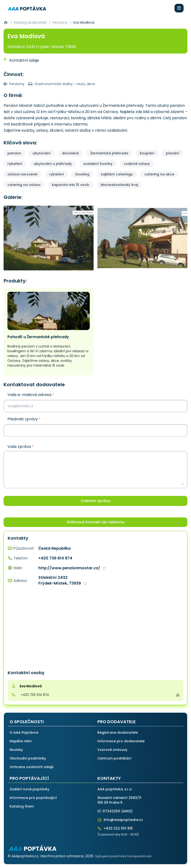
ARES (127, 811)
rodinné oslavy (137, 164)
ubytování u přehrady (53, 164)
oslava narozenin (22, 174)
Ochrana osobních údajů (32, 767)
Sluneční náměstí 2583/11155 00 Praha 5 (119, 800)
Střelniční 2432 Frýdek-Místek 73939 (42, 47)
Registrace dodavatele (118, 732)
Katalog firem (22, 806)
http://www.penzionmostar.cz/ (72, 568)
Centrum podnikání (114, 758)
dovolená (70, 153)
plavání (173, 153)
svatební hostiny (98, 164)
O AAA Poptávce (24, 732)
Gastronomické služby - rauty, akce (62, 84)
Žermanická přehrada (109, 153)
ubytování (42, 153)
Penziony (60, 22)
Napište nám (21, 741)
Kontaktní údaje (21, 60)
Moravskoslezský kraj (119, 185)
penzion (14, 153)
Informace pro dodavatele (121, 741)
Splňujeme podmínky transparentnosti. (124, 856)
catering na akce (159, 174)
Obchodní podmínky (28, 758)
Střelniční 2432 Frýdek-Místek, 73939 (62, 580)
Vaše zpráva (20, 447)
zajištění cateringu (117, 174)
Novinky (16, 750)
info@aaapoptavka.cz (120, 820)
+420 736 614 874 (55, 558)
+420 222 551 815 (115, 828)
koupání (147, 153)
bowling (82, 174)
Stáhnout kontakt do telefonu (95, 522)
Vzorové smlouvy (112, 750)
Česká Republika (54, 548)
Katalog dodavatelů (30, 22)
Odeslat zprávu (95, 501)
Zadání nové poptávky (29, 789)
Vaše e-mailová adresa (31, 395)
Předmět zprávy (24, 419)
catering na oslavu (24, 185)
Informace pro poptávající (33, 798)
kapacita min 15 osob (71, 185)
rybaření (15, 164)
